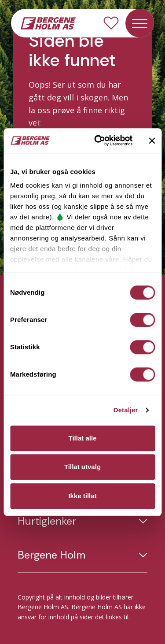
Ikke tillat (82, 496)
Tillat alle (83, 438)
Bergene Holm (51, 555)
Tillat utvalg (82, 467)
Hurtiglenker (47, 521)
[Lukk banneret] (152, 141)
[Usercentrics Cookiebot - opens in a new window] (98, 141)
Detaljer (126, 410)
